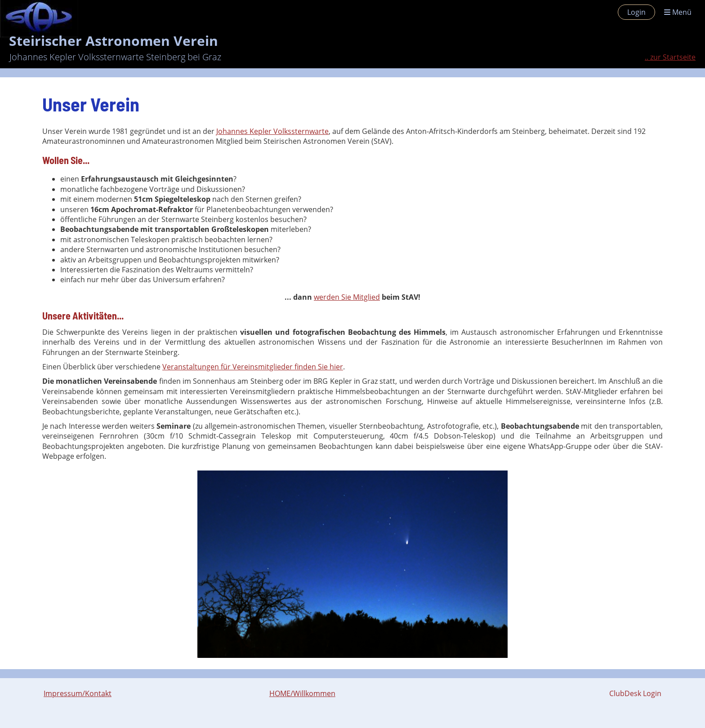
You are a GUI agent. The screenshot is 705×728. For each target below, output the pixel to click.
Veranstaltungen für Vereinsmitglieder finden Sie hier (253, 367)
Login (636, 12)
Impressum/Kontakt (78, 693)
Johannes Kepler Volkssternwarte (272, 131)
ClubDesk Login (635, 693)
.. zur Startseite (670, 57)
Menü (678, 12)
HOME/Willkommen (302, 693)
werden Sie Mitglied (347, 297)
